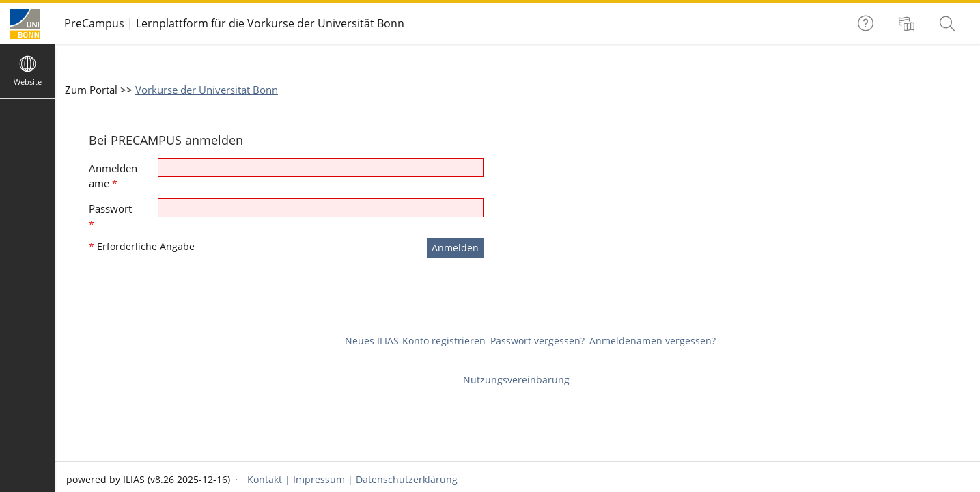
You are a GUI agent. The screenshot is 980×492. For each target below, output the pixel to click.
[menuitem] (908, 24)
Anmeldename (113, 176)
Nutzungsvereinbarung (516, 380)
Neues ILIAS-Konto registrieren (415, 341)
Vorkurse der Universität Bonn (207, 90)
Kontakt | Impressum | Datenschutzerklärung (351, 479)
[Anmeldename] (320, 167)
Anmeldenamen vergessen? (653, 341)
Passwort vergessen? (537, 341)
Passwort (110, 216)
